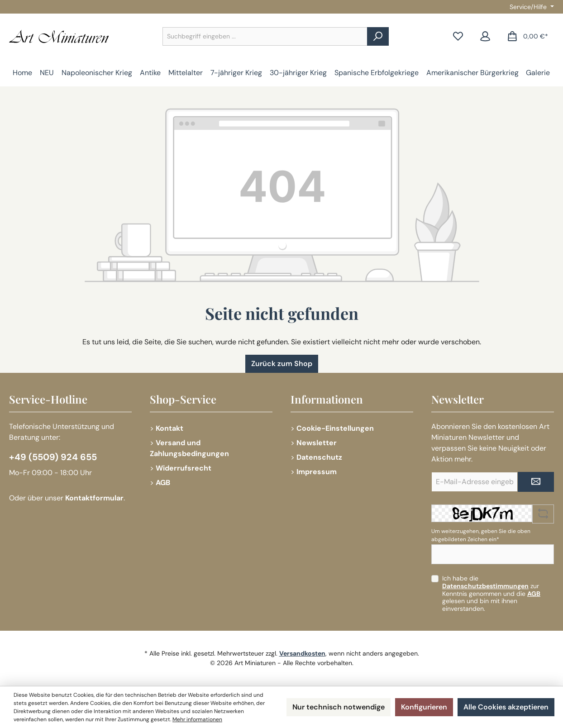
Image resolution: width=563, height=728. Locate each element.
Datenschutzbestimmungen (485, 586)
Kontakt (169, 428)
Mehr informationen (197, 719)
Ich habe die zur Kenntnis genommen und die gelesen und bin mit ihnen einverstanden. (491, 593)
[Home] (22, 73)
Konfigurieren (424, 707)
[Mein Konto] (485, 36)
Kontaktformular (94, 498)
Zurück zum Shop (282, 364)
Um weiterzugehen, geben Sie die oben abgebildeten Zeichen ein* (481, 535)
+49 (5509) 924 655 (53, 457)
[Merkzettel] (458, 36)
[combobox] (265, 36)
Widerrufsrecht (184, 468)
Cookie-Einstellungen (335, 428)
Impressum (317, 472)
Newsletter (317, 443)
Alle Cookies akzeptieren (506, 707)
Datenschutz (319, 457)
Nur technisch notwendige (339, 707)
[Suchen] (378, 36)
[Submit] (536, 482)
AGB (163, 483)
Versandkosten (302, 653)
